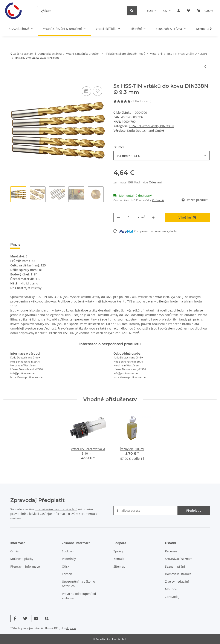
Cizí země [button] (158, 200)
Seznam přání (175, 566)
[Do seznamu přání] (98, 91)
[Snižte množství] (118, 217)
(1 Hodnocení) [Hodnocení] (132, 101)
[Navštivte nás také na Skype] (47, 619)
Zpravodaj (172, 597)
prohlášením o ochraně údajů (56, 509)
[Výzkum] (82, 11)
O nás (15, 551)
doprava (71, 628)
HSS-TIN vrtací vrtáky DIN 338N (152, 126)
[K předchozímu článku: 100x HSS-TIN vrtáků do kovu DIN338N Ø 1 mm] (205, 66)
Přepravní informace (25, 566)
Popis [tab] (15, 244)
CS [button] (165, 11)
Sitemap (119, 566)
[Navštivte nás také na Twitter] (25, 619)
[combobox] (162, 156)
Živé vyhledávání (177, 581)
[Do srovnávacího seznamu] (86, 91)
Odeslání (155, 182)
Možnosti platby (22, 559)
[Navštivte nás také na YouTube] (36, 619)
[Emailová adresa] (146, 510)
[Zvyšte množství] (153, 217)
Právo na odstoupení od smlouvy (79, 596)
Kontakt (119, 559)
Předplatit (194, 510)
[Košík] (205, 11)
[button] (179, 11)
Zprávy (118, 551)
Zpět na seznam (23, 54)
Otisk (66, 566)
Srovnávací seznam (179, 559)
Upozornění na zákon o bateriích (78, 584)
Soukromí (69, 551)
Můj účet (171, 589)
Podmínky (69, 559)
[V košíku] (14, 81)
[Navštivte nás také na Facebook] (15, 619)
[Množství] (129, 217)
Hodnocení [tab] (37, 244)
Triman (67, 574)
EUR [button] (150, 11)
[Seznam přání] (188, 11)
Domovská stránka (178, 574)
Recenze (171, 551)
